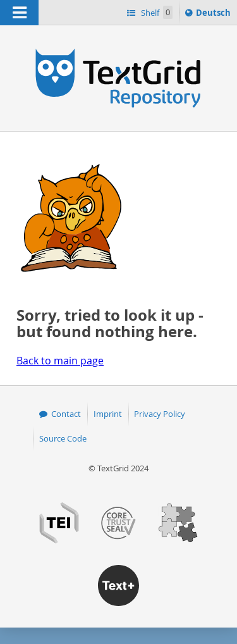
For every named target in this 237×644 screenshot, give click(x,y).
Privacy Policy (160, 414)
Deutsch (215, 15)
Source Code (63, 438)
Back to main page (60, 361)
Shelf (156, 12)
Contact (66, 414)
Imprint (108, 414)
